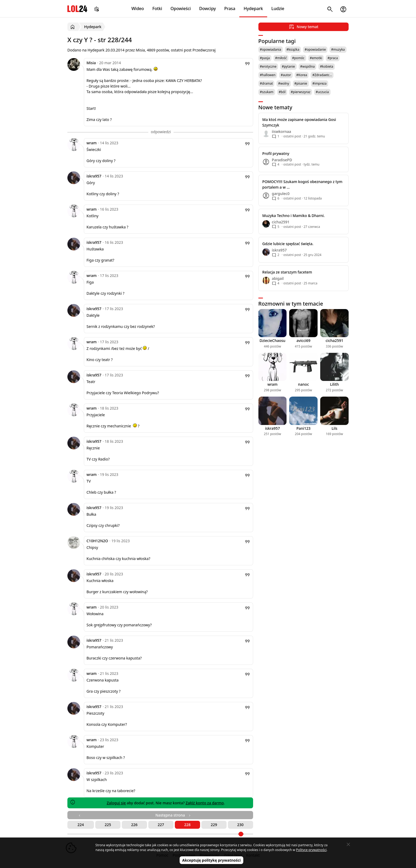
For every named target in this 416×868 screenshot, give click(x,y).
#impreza (320, 83)
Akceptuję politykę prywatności (212, 860)
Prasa (230, 8)
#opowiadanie (315, 49)
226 (134, 825)
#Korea (302, 75)
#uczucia (322, 92)
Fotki (157, 8)
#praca (333, 58)
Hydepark (253, 8)
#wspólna (308, 66)
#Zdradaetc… (322, 75)
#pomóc (298, 58)
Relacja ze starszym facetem (287, 272)
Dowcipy (208, 8)
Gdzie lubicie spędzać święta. (288, 244)
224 (81, 825)
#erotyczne (268, 66)
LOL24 (77, 9)
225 (108, 825)
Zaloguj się (116, 803)
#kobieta (327, 66)
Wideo (138, 8)
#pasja (265, 58)
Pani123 (303, 428)
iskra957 (94, 176)
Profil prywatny (276, 153)
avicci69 (303, 340)
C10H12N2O (97, 541)
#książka (293, 49)
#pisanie (301, 83)
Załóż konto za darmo (205, 803)
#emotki (316, 58)
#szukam (267, 92)
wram (92, 143)
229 (214, 825)
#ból (282, 92)
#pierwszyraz (301, 92)
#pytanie (288, 66)
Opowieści (181, 8)
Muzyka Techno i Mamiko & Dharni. (294, 216)
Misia (91, 63)
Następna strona (174, 815)
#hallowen (268, 75)
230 (240, 825)
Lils (335, 428)
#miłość (281, 58)
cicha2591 (334, 340)
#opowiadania (271, 49)
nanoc (303, 384)
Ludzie (278, 8)
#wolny (283, 83)
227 (161, 825)
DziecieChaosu (272, 340)
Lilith (334, 384)
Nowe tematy (275, 107)
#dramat (266, 83)
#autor (286, 75)
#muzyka (338, 49)
